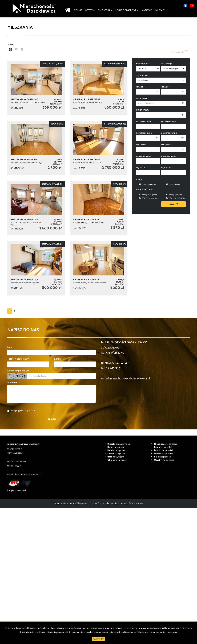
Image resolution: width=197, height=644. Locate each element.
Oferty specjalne (174, 195)
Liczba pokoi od (143, 122)
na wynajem (119, 444)
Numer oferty (143, 110)
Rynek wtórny (173, 185)
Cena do (165, 87)
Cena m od (141, 145)
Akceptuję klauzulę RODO (23, 411)
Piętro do (166, 168)
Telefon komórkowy (18, 359)
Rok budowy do (169, 156)
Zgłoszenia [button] (105, 10)
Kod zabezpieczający (18, 371)
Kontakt (160, 10)
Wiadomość (14, 383)
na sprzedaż (166, 444)
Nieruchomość (143, 64)
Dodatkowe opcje (145, 189)
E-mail (57, 359)
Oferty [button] (90, 10)
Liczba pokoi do (169, 122)
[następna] (19, 311)
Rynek (139, 179)
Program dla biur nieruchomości (113, 503)
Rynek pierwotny (147, 185)
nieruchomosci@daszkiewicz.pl (130, 379)
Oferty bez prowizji (148, 198)
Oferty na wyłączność (176, 198)
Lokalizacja (142, 99)
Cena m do (166, 145)
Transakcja (167, 64)
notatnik (147, 10)
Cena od (140, 87)
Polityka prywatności (17, 491)
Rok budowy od (144, 156)
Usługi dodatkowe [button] (127, 10)
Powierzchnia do (169, 133)
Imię (10, 347)
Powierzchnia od (144, 133)
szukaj (173, 204)
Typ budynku (142, 76)
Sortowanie (180, 51)
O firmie (78, 10)
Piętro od (141, 168)
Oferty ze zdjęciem (148, 195)
